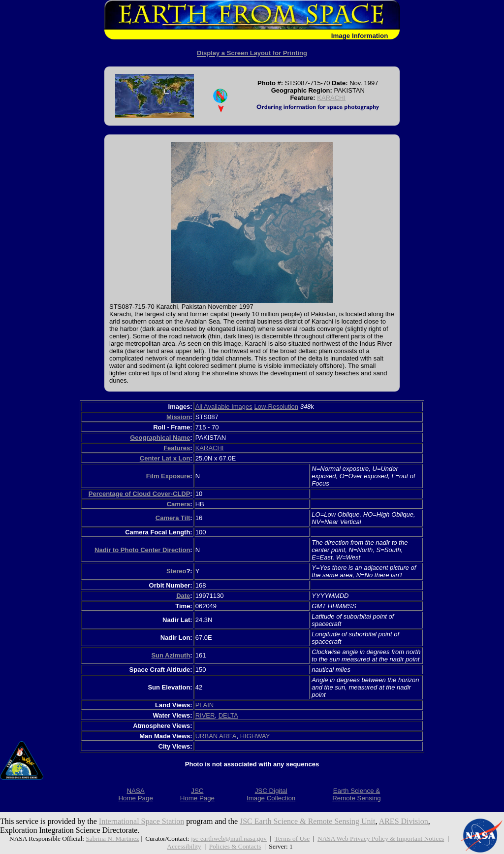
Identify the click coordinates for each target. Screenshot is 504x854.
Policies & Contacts (235, 846)
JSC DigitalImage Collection (271, 794)
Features (177, 448)
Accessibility (184, 846)
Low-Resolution (276, 407)
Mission (178, 417)
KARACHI (331, 98)
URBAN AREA (216, 736)
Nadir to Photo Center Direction (142, 550)
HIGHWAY (255, 736)
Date (183, 596)
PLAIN (205, 705)
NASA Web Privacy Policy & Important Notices (381, 838)
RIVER (205, 715)
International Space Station (142, 821)
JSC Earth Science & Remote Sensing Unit (308, 821)
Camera (179, 504)
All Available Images (224, 407)
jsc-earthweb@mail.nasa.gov (229, 838)
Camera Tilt (173, 518)
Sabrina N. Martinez (112, 838)
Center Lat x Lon (165, 458)
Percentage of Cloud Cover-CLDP (140, 494)
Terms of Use (292, 838)
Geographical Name (160, 438)
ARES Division (404, 821)
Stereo (176, 571)
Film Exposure (168, 476)
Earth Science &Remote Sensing (357, 794)
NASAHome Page (135, 794)
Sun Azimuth (171, 655)
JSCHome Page (197, 794)
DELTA (228, 715)
